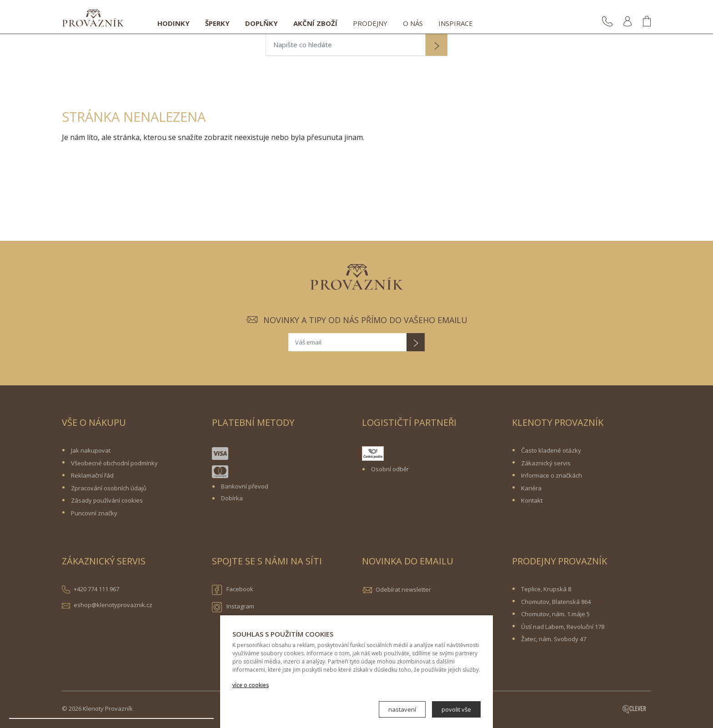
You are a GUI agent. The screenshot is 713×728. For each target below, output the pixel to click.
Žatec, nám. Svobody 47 (554, 639)
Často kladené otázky (551, 450)
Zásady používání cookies (107, 500)
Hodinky (173, 23)
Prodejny (370, 23)
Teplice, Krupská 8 (546, 589)
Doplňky (261, 23)
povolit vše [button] (456, 709)
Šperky (217, 23)
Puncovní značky (94, 513)
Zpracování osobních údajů (109, 488)
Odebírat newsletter (403, 589)
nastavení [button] (402, 709)
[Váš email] (347, 342)
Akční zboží (315, 23)
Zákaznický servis (546, 463)
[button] (437, 46)
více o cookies (251, 685)
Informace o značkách (552, 475)
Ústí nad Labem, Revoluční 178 (563, 627)
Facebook (233, 590)
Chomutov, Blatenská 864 (556, 602)
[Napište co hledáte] (346, 45)
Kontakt (532, 500)
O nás (413, 23)
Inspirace (456, 23)
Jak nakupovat (91, 450)
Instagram (233, 607)
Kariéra (531, 488)
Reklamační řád (92, 475)
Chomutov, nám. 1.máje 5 (555, 614)
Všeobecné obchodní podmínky (114, 463)
